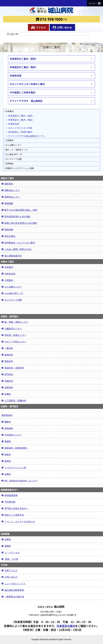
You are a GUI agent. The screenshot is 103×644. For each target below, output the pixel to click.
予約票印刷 (8, 502)
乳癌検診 (9, 164)
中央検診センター (12, 435)
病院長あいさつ (11, 197)
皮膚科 (6, 394)
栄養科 (6, 474)
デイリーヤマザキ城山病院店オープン (26, 136)
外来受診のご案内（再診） (20, 120)
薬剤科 (6, 461)
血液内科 (7, 355)
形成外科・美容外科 (13, 368)
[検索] (48, 34)
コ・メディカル (11, 553)
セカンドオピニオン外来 (19, 128)
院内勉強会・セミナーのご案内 (18, 243)
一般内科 (7, 348)
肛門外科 (7, 374)
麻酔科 (6, 422)
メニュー (95, 3)
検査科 (6, 454)
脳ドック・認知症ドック (16, 150)
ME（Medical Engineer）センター (20, 481)
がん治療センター (13, 145)
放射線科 (7, 428)
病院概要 (7, 203)
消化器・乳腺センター (14, 335)
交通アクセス (10, 570)
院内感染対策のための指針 (16, 216)
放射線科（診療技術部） (15, 448)
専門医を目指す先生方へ (15, 508)
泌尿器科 (7, 387)
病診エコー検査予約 (13, 515)
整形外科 (7, 361)
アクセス (38, 28)
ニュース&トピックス (13, 584)
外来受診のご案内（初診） (20, 116)
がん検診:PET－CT (13, 154)
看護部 (6, 441)
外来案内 (9, 111)
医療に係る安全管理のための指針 (19, 223)
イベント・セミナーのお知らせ (18, 521)
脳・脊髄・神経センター (15, 322)
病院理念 (7, 184)
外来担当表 (13, 124)
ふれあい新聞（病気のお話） (17, 249)
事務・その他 (10, 559)
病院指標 (7, 230)
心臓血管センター (12, 329)
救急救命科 (7, 415)
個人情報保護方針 (12, 256)
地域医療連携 (10, 495)
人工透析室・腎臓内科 (14, 401)
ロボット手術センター (14, 342)
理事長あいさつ (11, 190)
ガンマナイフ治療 (13, 159)
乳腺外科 (7, 381)
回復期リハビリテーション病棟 (19, 168)
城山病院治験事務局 (13, 590)
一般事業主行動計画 (13, 597)
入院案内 (9, 140)
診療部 (6, 539)
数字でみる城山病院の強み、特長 (19, 210)
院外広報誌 (8, 236)
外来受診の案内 (66, 626)
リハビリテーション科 (14, 468)
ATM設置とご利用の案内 (19, 132)
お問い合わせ (62, 28)
